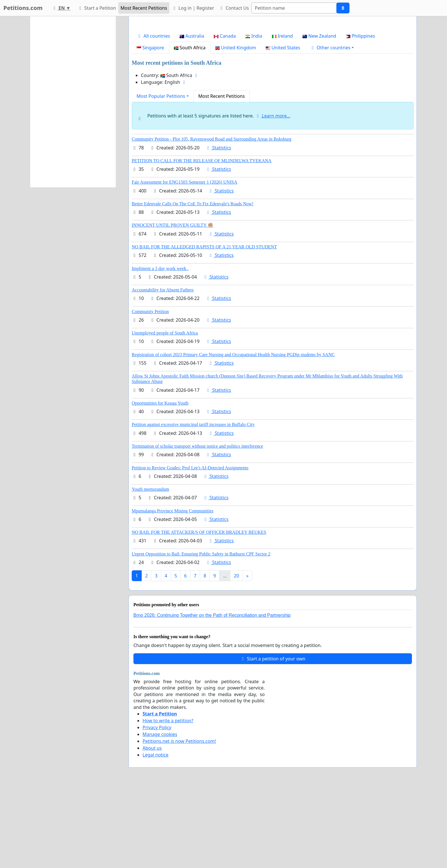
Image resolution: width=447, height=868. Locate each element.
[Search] (294, 8)
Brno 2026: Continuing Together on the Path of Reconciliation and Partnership (212, 695)
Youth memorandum (150, 569)
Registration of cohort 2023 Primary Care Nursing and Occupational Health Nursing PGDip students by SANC (233, 434)
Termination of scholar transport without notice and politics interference (197, 526)
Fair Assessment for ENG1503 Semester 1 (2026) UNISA (184, 262)
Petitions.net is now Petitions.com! (179, 821)
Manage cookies (160, 814)
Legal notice (156, 835)
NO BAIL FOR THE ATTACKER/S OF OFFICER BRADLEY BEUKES (199, 612)
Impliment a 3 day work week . (160, 348)
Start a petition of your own (273, 739)
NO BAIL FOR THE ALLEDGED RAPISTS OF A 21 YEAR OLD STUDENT (204, 327)
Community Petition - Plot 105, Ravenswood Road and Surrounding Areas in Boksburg (212, 219)
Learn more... (273, 196)
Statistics (218, 228)
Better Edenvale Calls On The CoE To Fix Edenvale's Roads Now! (193, 284)
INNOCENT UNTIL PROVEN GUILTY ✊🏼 (172, 305)
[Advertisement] (273, 65)
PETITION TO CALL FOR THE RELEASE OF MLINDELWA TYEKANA (202, 241)
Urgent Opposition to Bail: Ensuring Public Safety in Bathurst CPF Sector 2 (201, 634)
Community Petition (150, 391)
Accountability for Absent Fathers (163, 370)
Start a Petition (96, 8)
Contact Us (234, 8)
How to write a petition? (168, 800)
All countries (153, 116)
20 (236, 656)
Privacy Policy (157, 807)
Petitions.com (23, 8)
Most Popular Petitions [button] (161, 176)
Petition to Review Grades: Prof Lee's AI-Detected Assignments (190, 548)
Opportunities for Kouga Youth (160, 483)
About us (152, 828)
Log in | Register (193, 8)
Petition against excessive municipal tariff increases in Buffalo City (193, 504)
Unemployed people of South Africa (165, 413)
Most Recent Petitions (144, 8)
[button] (332, 127)
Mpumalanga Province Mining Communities (173, 591)
